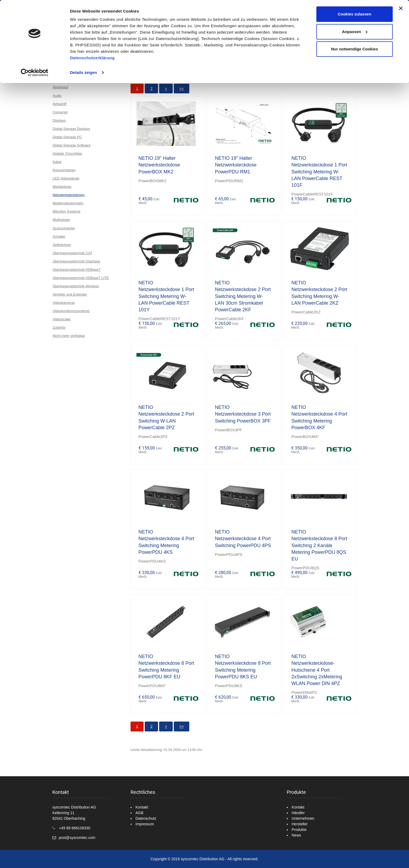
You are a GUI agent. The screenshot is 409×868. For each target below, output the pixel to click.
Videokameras (64, 303)
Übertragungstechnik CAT (72, 253)
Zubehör (59, 327)
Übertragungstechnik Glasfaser (76, 261)
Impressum (145, 824)
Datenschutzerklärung (92, 58)
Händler (298, 813)
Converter (60, 112)
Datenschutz (146, 818)
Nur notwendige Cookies (355, 49)
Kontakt (142, 807)
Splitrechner (62, 245)
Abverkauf (60, 87)
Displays (59, 120)
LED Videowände (66, 178)
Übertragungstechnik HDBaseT (77, 270)
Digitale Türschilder (67, 154)
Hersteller (300, 824)
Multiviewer (61, 220)
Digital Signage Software (72, 145)
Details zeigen (83, 72)
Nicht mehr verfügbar (69, 336)
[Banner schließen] (401, 8)
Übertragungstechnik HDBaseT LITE (81, 278)
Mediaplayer (62, 187)
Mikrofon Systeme (66, 211)
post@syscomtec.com (77, 838)
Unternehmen (303, 818)
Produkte (299, 830)
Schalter (59, 236)
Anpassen (355, 32)
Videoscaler (62, 319)
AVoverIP (60, 104)
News (296, 835)
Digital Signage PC (67, 137)
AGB (140, 813)
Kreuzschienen (64, 170)
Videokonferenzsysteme (71, 311)
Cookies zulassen (355, 14)
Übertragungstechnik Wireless (76, 286)
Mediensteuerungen (68, 203)
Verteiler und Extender (70, 294)
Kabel (57, 162)
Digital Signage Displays (71, 129)
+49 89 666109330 (75, 828)
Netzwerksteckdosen (69, 195)
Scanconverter (64, 228)
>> (182, 89)
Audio (57, 96)
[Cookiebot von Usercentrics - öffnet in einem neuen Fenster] (35, 73)
